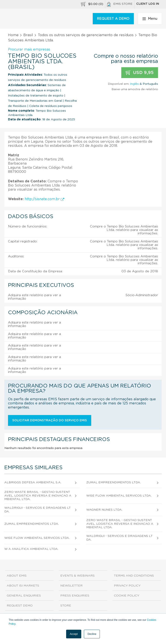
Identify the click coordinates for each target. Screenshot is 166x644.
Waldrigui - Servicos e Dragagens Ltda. (38, 510)
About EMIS (17, 576)
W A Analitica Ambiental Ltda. (31, 549)
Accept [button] (74, 634)
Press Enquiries (75, 596)
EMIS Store (120, 4)
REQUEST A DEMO (113, 19)
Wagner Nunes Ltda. (104, 510)
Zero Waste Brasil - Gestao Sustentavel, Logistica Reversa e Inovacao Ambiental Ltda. (38, 496)
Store (66, 606)
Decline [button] (92, 634)
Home (13, 35)
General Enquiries (24, 596)
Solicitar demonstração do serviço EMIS (50, 420)
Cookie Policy (127, 596)
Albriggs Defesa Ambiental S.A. (33, 482)
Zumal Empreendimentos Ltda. (113, 482)
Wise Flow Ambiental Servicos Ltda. (119, 496)
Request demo (20, 606)
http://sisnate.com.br (44, 199)
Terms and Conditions (134, 576)
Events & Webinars (77, 576)
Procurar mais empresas (29, 49)
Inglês (134, 84)
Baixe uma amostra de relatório (135, 89)
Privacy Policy (127, 586)
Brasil (28, 35)
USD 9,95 (140, 73)
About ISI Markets (23, 586)
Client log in (148, 4)
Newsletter (71, 586)
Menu (150, 19)
